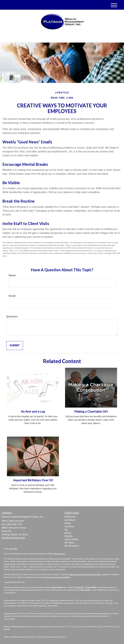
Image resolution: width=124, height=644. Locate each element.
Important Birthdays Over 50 (33, 480)
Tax (66, 530)
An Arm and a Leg (33, 411)
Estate (68, 523)
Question (12, 317)
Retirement (70, 517)
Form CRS (13, 549)
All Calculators (72, 546)
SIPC (82, 587)
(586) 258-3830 (90, 37)
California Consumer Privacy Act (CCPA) (85, 574)
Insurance (69, 526)
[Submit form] (15, 346)
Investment (70, 520)
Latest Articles (71, 539)
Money (68, 533)
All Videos (69, 543)
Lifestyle (69, 536)
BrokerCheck (60, 554)
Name (12, 275)
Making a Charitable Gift (91, 411)
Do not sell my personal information (56, 577)
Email (12, 296)
